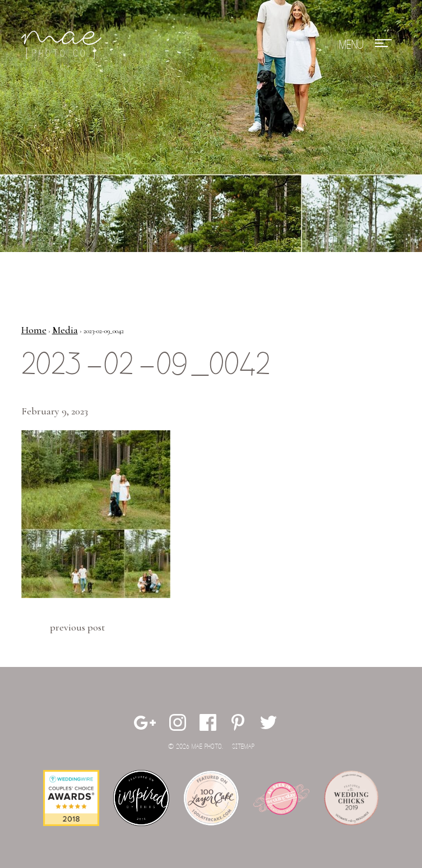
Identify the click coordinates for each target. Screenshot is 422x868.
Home (34, 330)
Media (65, 330)
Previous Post (77, 627)
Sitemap (243, 747)
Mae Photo (63, 45)
